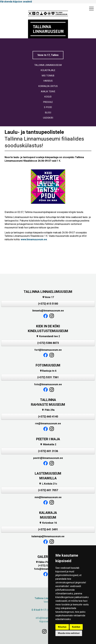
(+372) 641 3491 (48, 529)
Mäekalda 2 (48, 444)
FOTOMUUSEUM (48, 365)
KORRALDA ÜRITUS (48, 86)
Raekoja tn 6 (48, 371)
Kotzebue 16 (48, 523)
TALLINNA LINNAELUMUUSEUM (48, 292)
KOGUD (48, 97)
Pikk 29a (48, 410)
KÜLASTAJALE (48, 70)
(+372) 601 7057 (48, 490)
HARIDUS (48, 81)
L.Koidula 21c (48, 484)
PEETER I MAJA (48, 439)
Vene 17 (48, 297)
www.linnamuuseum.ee (34, 239)
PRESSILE (48, 102)
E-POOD (48, 107)
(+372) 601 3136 (48, 451)
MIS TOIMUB (48, 76)
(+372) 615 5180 (48, 304)
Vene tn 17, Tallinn (48, 55)
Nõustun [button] (62, 627)
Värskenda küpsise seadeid (16, 2)
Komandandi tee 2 (48, 336)
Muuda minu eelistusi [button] (69, 633)
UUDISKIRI (48, 118)
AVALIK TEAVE (48, 92)
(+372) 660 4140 (48, 417)
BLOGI (48, 113)
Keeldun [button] (76, 627)
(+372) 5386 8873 (48, 343)
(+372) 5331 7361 (48, 377)
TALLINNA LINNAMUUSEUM (48, 65)
